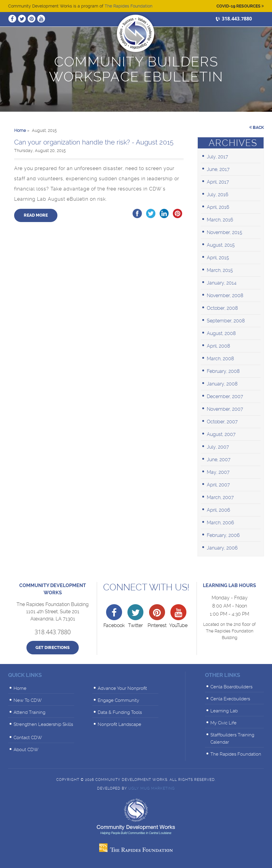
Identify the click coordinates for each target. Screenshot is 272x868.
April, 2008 (219, 346)
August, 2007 (221, 434)
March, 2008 (220, 359)
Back (257, 127)
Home (20, 688)
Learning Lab (224, 711)
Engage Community (118, 700)
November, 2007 (225, 409)
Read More (36, 215)
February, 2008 (223, 371)
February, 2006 (223, 535)
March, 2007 (220, 497)
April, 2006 (219, 510)
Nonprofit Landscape (119, 724)
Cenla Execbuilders (230, 699)
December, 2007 (225, 396)
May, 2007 (218, 472)
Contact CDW (28, 738)
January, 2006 (222, 548)
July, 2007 (218, 447)
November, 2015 (225, 232)
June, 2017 (218, 169)
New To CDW (28, 700)
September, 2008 (226, 321)
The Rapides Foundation (128, 6)
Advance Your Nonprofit (122, 688)
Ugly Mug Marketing (152, 788)
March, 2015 (220, 270)
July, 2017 (217, 157)
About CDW (26, 750)
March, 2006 (220, 523)
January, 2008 (222, 384)
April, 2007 (218, 485)
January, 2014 (222, 283)
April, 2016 (218, 207)
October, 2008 (222, 308)
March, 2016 (220, 220)
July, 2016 (218, 195)
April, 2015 (218, 258)
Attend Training (29, 712)
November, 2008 (225, 295)
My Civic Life (223, 723)
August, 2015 (221, 245)
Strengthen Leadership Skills (43, 724)
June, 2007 (219, 460)
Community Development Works (136, 33)
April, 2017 (218, 182)
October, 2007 (222, 422)
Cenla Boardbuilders (231, 687)
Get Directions (53, 648)
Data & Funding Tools (120, 712)
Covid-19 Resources (240, 6)
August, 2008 (221, 333)
